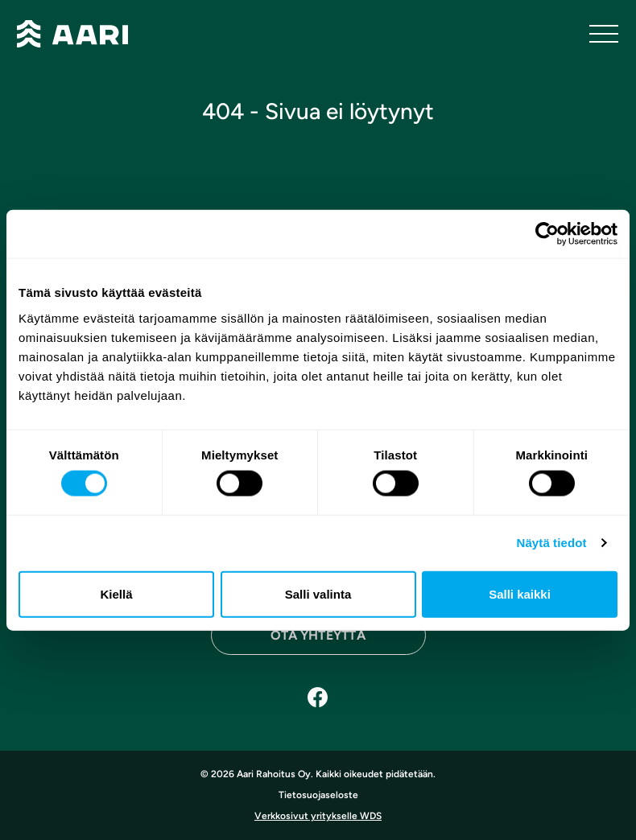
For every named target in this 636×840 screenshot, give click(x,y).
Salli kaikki (520, 593)
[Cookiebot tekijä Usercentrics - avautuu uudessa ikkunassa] (547, 234)
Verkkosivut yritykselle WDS (318, 816)
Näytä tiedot (552, 543)
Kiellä (116, 593)
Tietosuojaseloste (318, 795)
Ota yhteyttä (318, 635)
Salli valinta (318, 593)
